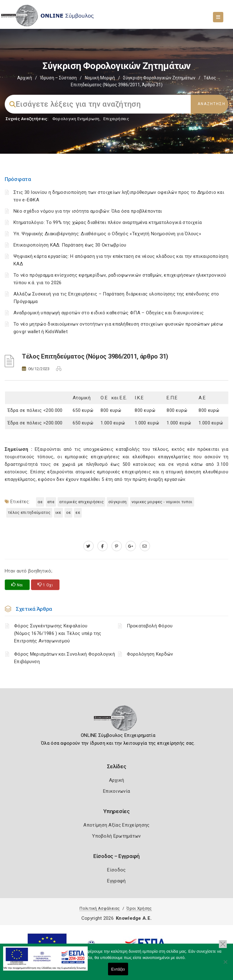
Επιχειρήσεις (116, 119)
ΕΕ (78, 512)
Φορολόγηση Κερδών (150, 654)
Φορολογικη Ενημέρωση (76, 119)
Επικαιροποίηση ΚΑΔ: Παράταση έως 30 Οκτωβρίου (70, 245)
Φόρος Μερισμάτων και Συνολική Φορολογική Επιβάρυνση (65, 658)
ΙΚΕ (58, 512)
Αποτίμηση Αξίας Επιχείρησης (116, 825)
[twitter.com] (88, 546)
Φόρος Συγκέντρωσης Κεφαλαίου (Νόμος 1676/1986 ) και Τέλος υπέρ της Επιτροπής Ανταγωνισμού (58, 633)
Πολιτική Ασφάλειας (100, 908)
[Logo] (117, 720)
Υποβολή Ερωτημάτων (116, 836)
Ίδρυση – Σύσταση (58, 78)
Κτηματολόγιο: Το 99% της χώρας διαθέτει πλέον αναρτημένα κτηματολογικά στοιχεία (108, 222)
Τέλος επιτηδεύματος (29, 512)
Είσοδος (116, 870)
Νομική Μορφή (100, 78)
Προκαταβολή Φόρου (150, 626)
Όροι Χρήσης (139, 908)
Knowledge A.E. (134, 918)
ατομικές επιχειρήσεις (81, 502)
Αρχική (25, 78)
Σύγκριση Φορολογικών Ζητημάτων (159, 78)
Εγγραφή (116, 881)
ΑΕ (40, 502)
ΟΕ (69, 512)
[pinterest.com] (117, 546)
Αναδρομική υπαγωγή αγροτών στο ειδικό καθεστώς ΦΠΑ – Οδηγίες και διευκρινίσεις (109, 313)
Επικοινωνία (116, 791)
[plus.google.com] (131, 546)
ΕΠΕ (51, 502)
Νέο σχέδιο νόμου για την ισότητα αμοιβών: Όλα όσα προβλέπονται (88, 211)
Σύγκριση (117, 502)
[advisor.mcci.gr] (145, 546)
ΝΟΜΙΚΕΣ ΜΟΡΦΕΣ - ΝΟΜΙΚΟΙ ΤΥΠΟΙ (162, 502)
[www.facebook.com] (103, 546)
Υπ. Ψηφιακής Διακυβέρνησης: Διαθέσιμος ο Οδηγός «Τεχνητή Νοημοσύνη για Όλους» (107, 234)
